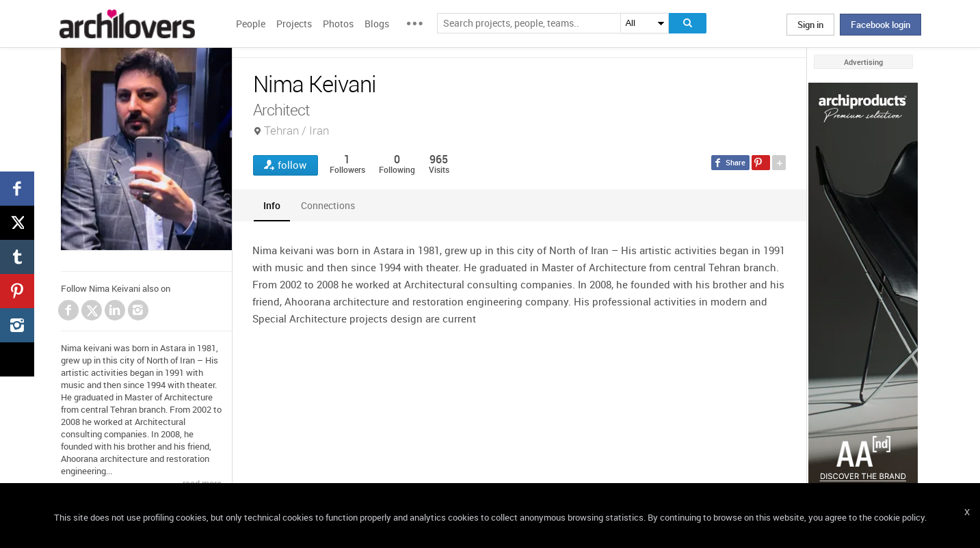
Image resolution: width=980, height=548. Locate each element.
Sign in (810, 25)
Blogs (377, 24)
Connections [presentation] (328, 205)
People (251, 24)
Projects (294, 24)
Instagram (138, 310)
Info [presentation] (272, 205)
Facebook (68, 310)
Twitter (92, 312)
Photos (338, 24)
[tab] (272, 205)
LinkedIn (115, 310)
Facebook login (880, 25)
